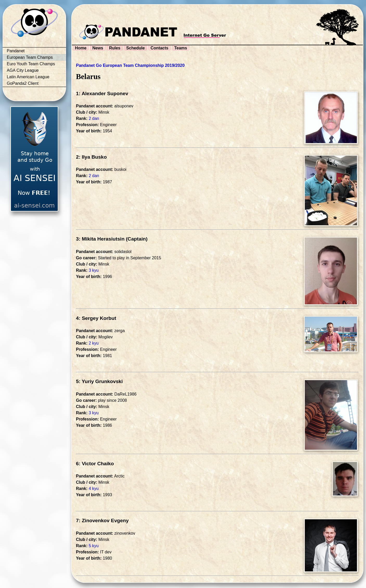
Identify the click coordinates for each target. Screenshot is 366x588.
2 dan (94, 118)
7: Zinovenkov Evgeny (102, 521)
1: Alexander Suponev (102, 93)
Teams (181, 48)
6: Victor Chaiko (95, 464)
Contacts (159, 48)
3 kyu (94, 270)
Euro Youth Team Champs (31, 64)
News (98, 48)
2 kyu (94, 343)
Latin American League (28, 77)
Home (81, 48)
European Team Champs (30, 57)
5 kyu (94, 546)
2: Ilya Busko (91, 157)
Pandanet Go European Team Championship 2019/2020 (130, 65)
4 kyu (94, 489)
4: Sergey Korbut (96, 318)
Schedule (135, 48)
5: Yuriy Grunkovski (99, 381)
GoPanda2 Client (23, 83)
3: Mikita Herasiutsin (100, 239)
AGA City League (23, 70)
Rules (115, 48)
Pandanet (16, 51)
